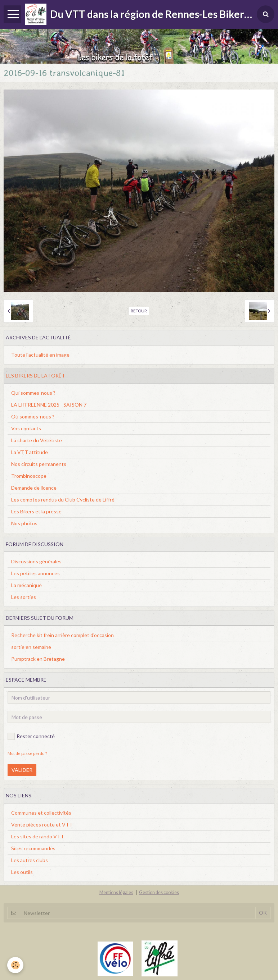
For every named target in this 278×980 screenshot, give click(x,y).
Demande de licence (34, 488)
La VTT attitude (30, 452)
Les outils (22, 872)
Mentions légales (116, 892)
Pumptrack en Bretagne (38, 659)
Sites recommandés (33, 848)
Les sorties (24, 597)
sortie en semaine (31, 647)
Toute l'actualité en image (40, 355)
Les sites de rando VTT (38, 836)
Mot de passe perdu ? (27, 753)
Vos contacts (26, 428)
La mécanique (26, 585)
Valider (22, 770)
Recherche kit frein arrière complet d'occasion (62, 635)
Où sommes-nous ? (33, 416)
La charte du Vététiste (37, 440)
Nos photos (24, 523)
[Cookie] (15, 965)
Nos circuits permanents (39, 464)
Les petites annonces (35, 573)
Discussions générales (36, 561)
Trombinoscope (29, 476)
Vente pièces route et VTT (42, 825)
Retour (139, 311)
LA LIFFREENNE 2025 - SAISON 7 (49, 405)
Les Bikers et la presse (36, 511)
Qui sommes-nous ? (33, 393)
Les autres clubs (30, 860)
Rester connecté (31, 736)
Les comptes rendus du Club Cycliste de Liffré (63, 500)
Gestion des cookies (159, 892)
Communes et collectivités (41, 813)
